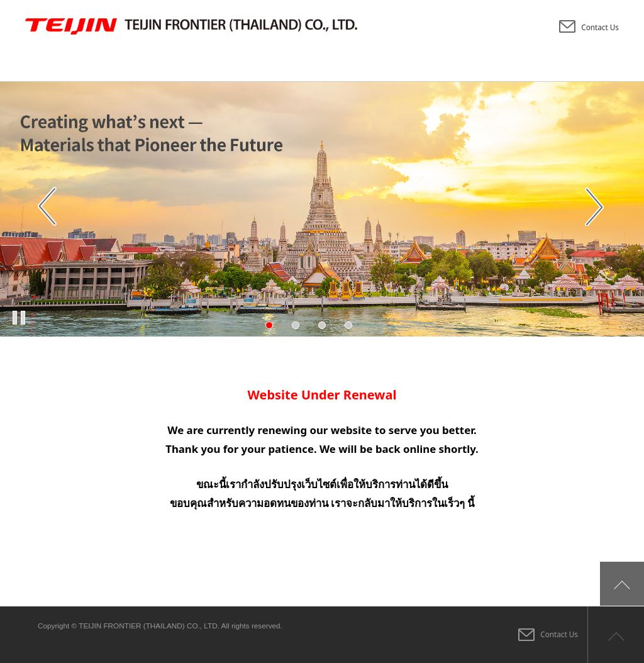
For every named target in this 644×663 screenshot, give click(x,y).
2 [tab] (296, 325)
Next (596, 208)
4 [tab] (348, 325)
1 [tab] (269, 325)
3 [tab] (322, 325)
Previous (48, 208)
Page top (616, 635)
